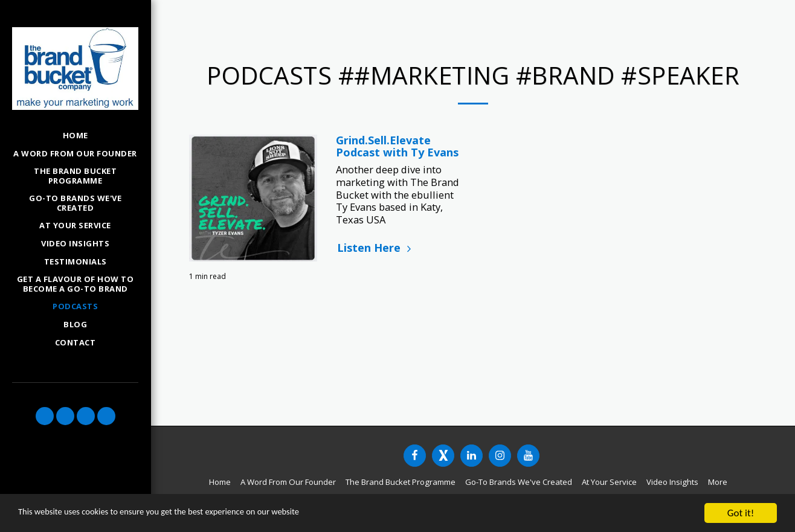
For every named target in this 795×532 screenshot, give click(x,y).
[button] (45, 416)
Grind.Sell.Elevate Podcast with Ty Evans (397, 146)
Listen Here (376, 248)
